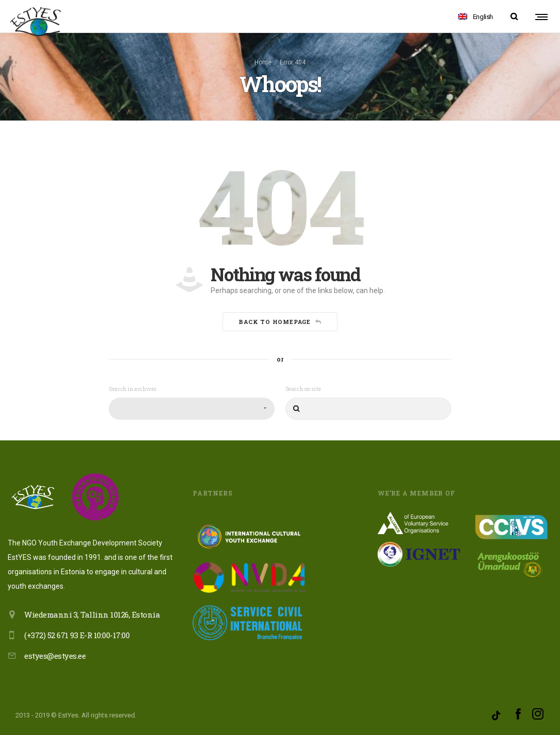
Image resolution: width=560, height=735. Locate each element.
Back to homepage (280, 322)
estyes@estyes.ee (55, 656)
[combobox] (192, 409)
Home (263, 62)
